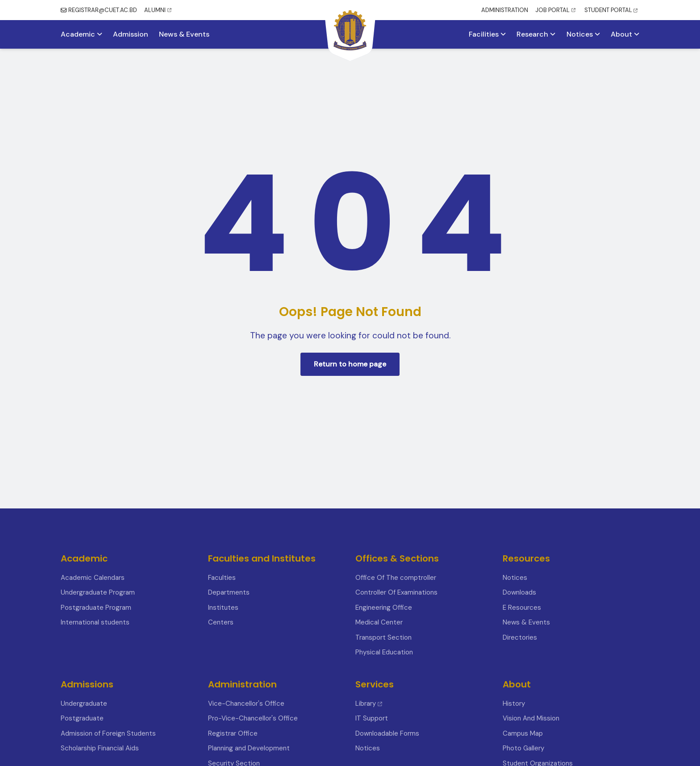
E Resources (522, 608)
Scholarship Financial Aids (100, 748)
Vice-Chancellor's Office (246, 704)
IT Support (372, 718)
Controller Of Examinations (396, 592)
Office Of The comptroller (396, 578)
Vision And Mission (531, 718)
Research (536, 34)
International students (95, 622)
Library (369, 704)
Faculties (222, 578)
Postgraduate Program (96, 608)
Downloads (519, 592)
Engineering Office (384, 608)
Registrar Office (233, 733)
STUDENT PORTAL (611, 10)
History (514, 704)
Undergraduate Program (98, 592)
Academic (81, 34)
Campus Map (523, 733)
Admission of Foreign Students (108, 733)
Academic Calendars (93, 578)
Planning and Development (249, 748)
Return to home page (350, 364)
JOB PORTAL (555, 10)
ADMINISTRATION (505, 10)
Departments (229, 592)
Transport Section (383, 637)
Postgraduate (82, 718)
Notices (583, 34)
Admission (131, 34)
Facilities (487, 34)
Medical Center (379, 622)
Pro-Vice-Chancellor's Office (253, 718)
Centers (221, 622)
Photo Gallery (523, 748)
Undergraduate (84, 704)
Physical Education (384, 652)
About (625, 34)
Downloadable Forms (387, 733)
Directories (520, 637)
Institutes (223, 608)
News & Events (184, 34)
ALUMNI (158, 10)
